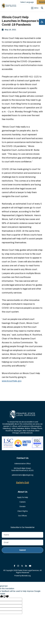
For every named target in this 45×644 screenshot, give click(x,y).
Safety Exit (23, 482)
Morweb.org (26, 576)
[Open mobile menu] (35, 8)
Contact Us (22, 458)
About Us (23, 492)
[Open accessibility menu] (42, 22)
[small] (15, 566)
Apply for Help (23, 497)
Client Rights (23, 511)
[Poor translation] (6, 596)
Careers (22, 502)
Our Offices (22, 516)
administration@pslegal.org (23, 475)
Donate (22, 506)
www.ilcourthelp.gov (12, 381)
